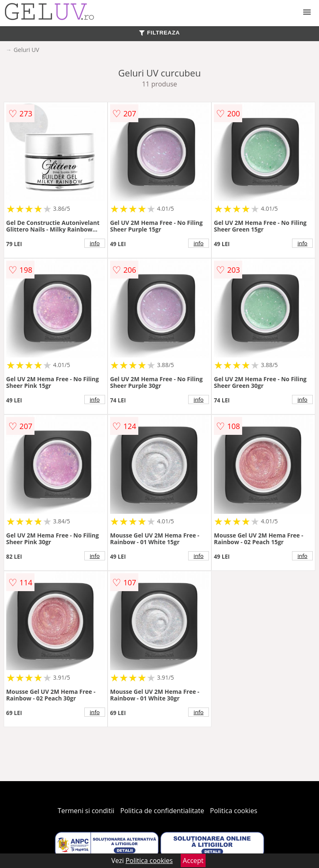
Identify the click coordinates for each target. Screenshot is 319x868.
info (95, 243)
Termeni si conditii (86, 811)
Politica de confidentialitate (162, 811)
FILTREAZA (159, 33)
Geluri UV (27, 50)
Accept (193, 861)
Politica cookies (234, 811)
